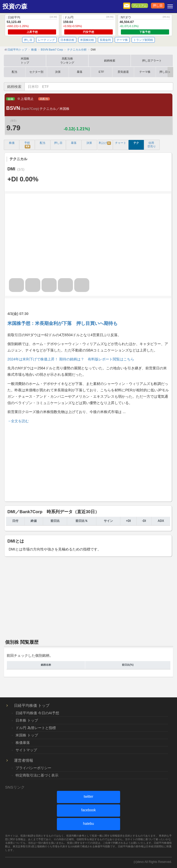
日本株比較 (67, 40)
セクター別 (36, 72)
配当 (15, 72)
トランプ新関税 (143, 40)
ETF (101, 72)
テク (136, 143)
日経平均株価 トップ (32, 705)
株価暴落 (23, 743)
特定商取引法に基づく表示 (37, 775)
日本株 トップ (27, 720)
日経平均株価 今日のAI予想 (37, 713)
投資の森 (15, 6)
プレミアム (140, 6)
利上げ (105, 143)
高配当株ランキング (67, 61)
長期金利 (105, 40)
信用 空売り (152, 145)
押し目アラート (152, 61)
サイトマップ (26, 750)
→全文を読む (18, 421)
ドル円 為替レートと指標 (36, 728)
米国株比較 (87, 40)
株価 (12, 143)
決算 (58, 72)
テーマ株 (122, 40)
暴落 (80, 72)
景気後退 (123, 72)
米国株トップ (25, 61)
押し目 (158, 6)
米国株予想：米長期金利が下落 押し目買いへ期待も (62, 323)
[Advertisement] (88, 462)
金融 (10, 99)
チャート (121, 143)
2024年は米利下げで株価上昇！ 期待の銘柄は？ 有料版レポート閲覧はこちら (71, 359)
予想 (27, 145)
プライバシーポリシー (33, 768)
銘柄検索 (110, 61)
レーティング (46, 40)
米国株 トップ (27, 735)
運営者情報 (24, 760)
